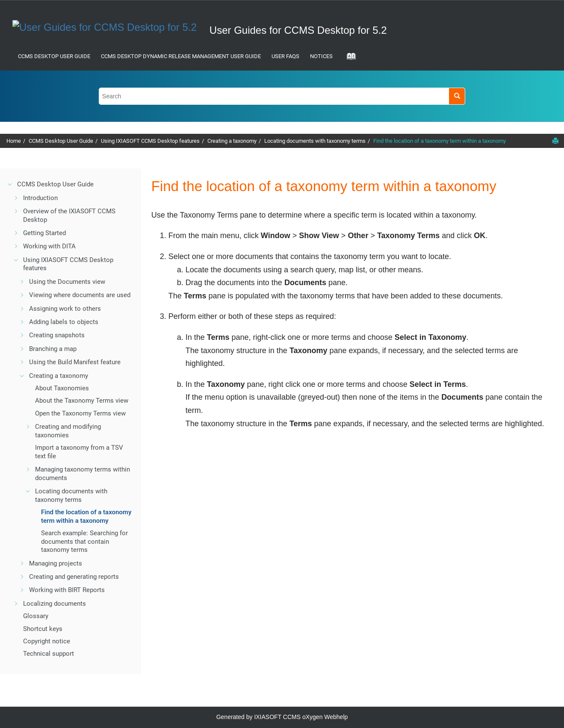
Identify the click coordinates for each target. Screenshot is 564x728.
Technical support (49, 654)
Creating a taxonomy (232, 141)
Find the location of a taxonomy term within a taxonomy (440, 141)
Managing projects (56, 563)
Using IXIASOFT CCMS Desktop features (150, 141)
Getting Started (44, 233)
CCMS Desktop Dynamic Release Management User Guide (181, 56)
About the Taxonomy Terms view (82, 401)
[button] (10, 184)
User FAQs (285, 56)
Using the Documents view (67, 282)
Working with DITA (49, 246)
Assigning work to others (65, 309)
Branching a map (53, 349)
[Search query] (282, 96)
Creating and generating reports (74, 577)
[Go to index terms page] (348, 59)
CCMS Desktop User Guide (54, 56)
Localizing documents (55, 604)
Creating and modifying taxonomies (68, 431)
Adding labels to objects (64, 322)
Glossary (36, 616)
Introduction (40, 198)
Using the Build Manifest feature (75, 362)
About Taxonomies (62, 388)
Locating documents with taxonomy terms (315, 141)
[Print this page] (555, 141)
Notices (321, 56)
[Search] (457, 96)
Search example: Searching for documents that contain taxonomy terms (84, 541)
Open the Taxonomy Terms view (80, 413)
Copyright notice (47, 641)
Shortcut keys (43, 629)
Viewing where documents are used (80, 295)
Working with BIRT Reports (67, 590)
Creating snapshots (57, 335)
